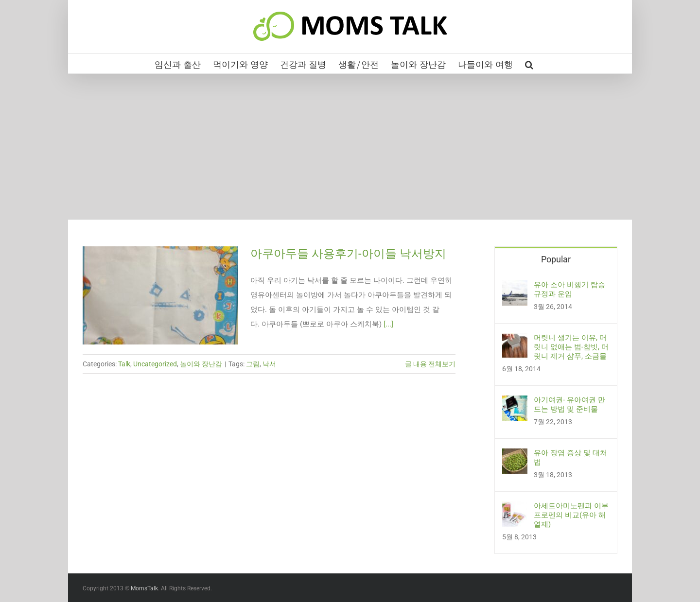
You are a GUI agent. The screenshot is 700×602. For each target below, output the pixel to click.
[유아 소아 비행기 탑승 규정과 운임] (515, 288)
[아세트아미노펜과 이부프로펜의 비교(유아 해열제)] (515, 509)
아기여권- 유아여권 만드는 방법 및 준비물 (569, 404)
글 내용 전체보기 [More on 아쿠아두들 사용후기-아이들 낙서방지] (430, 364)
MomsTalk (144, 588)
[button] (529, 64)
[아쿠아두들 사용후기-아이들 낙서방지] (160, 295)
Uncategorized (155, 364)
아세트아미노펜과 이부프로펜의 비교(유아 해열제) (571, 515)
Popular (556, 259)
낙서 (269, 364)
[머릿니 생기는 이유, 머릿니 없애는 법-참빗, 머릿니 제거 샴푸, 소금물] (515, 341)
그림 (253, 364)
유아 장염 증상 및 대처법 (570, 457)
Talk (124, 364)
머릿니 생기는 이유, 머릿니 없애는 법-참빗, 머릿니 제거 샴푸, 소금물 (571, 347)
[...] (388, 324)
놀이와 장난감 (201, 364)
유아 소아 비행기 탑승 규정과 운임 (569, 289)
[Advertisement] (350, 147)
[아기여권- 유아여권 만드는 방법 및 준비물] (515, 403)
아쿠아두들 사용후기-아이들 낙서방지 (348, 254)
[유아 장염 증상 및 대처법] (515, 456)
